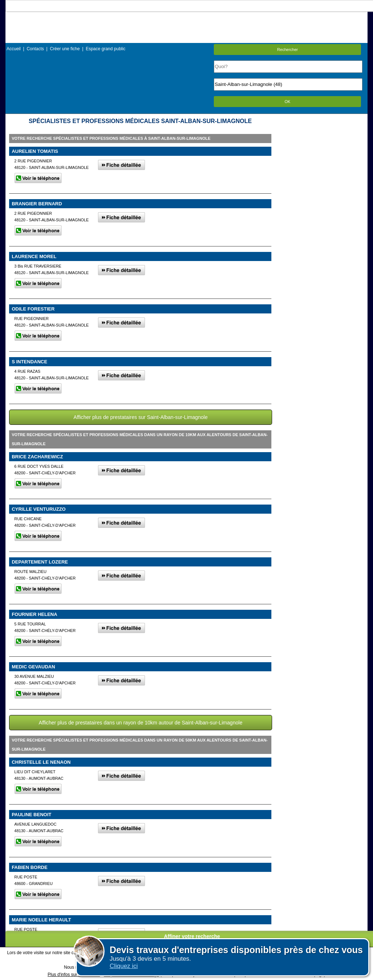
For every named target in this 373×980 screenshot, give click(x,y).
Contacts (35, 49)
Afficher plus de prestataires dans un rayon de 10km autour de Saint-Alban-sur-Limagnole (140, 723)
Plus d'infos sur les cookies (74, 975)
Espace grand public (105, 49)
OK (287, 102)
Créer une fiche (65, 49)
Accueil (14, 49)
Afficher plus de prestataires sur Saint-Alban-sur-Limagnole (141, 417)
